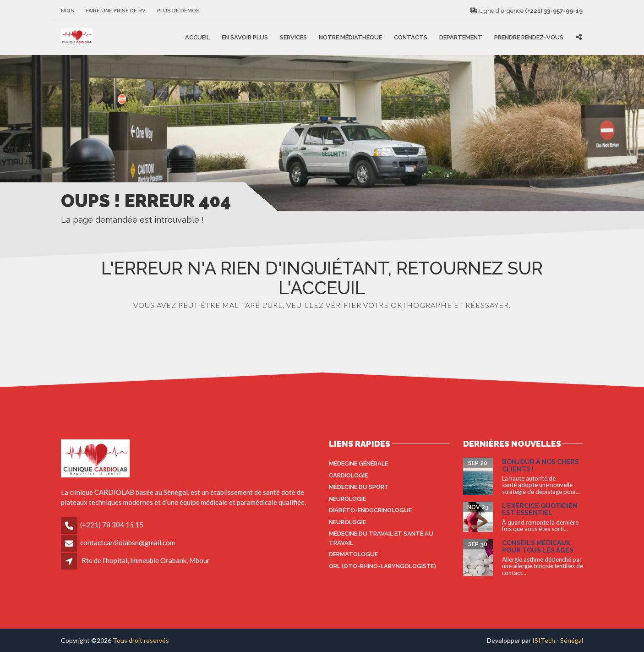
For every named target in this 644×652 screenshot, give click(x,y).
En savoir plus (245, 37)
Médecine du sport (359, 487)
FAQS (68, 11)
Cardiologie (348, 475)
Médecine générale (358, 463)
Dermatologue (353, 554)
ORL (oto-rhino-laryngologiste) (382, 566)
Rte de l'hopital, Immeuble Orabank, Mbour (146, 560)
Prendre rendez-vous (529, 37)
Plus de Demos (178, 11)
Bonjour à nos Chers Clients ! (540, 465)
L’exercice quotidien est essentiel (540, 509)
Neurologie (347, 499)
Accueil (197, 37)
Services (293, 37)
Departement (461, 37)
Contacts (411, 37)
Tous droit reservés (141, 640)
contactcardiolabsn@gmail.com (128, 542)
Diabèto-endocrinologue (370, 510)
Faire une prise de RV (116, 11)
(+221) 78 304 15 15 (112, 525)
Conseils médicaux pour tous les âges (538, 546)
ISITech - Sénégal (558, 640)
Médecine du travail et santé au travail (381, 538)
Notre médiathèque (350, 37)
